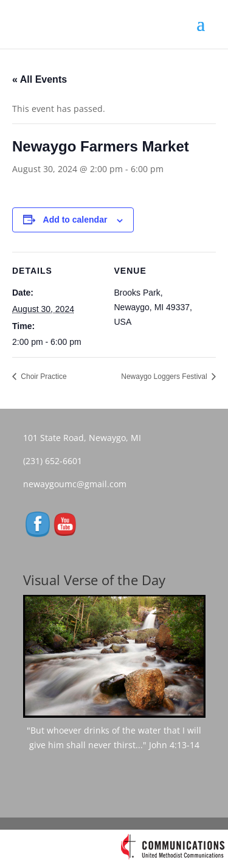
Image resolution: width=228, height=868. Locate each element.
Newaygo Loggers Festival (165, 377)
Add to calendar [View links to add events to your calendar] (75, 220)
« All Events (40, 79)
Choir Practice (43, 377)
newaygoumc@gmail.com (78, 484)
